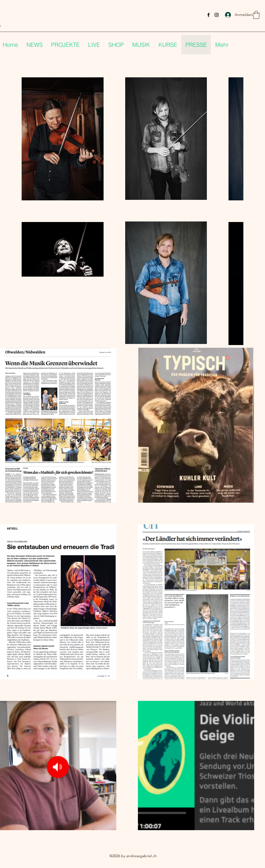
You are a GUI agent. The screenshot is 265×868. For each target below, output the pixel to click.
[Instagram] (217, 15)
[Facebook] (208, 15)
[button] (256, 15)
